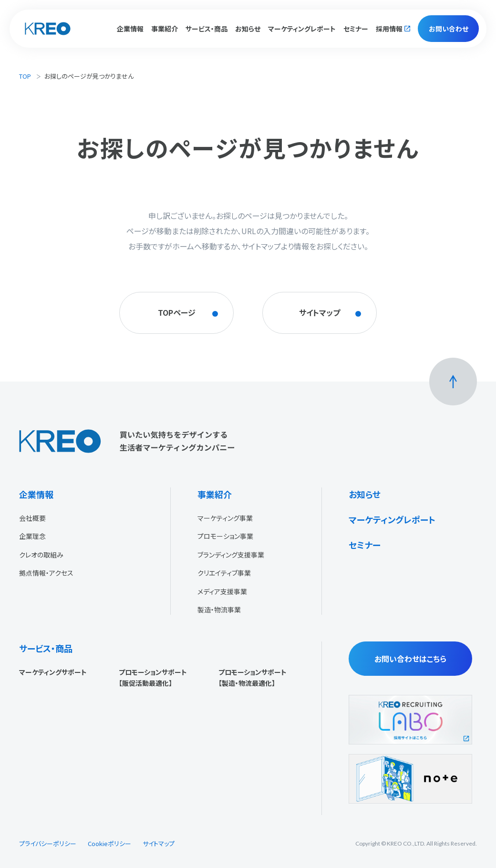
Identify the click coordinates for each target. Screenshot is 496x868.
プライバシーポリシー (48, 843)
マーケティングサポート (53, 672)
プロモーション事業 (225, 536)
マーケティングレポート (302, 29)
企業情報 (36, 494)
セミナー (356, 29)
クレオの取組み (41, 555)
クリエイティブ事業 (224, 573)
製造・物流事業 (219, 610)
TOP (25, 76)
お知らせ (248, 29)
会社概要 (32, 518)
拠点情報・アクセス (46, 573)
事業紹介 (215, 494)
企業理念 (32, 536)
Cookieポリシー (109, 843)
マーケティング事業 (225, 518)
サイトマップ (159, 843)
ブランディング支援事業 (231, 555)
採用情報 (389, 29)
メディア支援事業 (222, 591)
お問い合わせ (449, 29)
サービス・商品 (46, 648)
